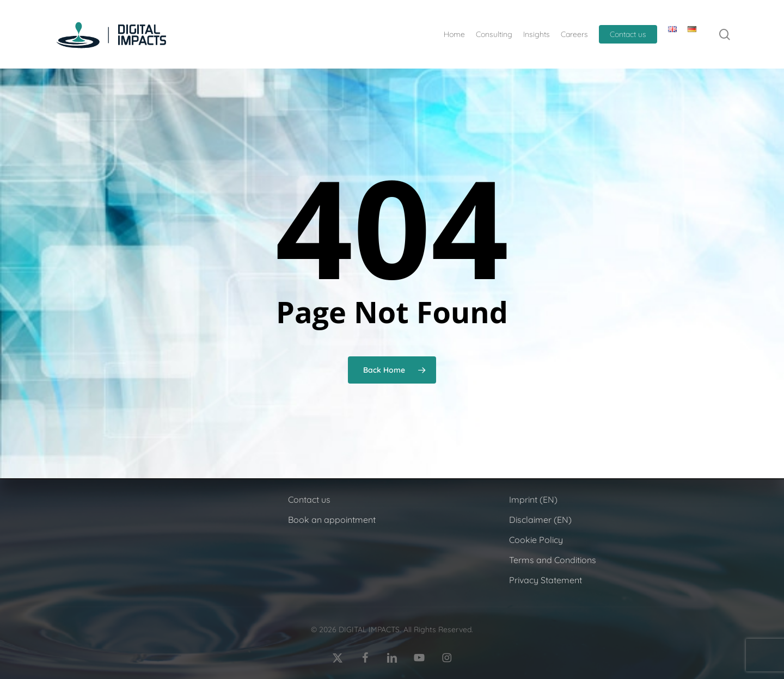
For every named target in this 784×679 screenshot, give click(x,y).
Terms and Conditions (553, 560)
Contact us (309, 499)
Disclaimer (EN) (540, 520)
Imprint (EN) (533, 499)
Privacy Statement (546, 580)
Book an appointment (332, 520)
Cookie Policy (536, 540)
